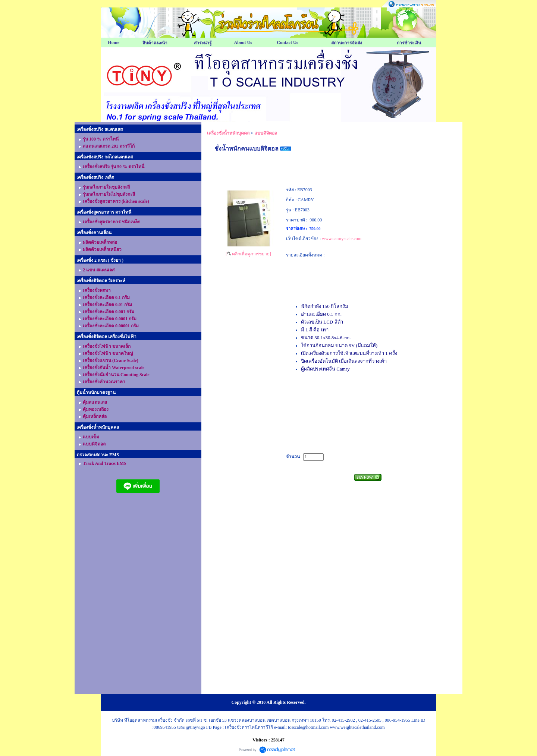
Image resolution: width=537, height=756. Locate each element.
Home (114, 42)
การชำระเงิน (409, 43)
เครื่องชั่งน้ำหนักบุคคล (228, 133)
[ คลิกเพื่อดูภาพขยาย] (248, 254)
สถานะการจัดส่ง (347, 43)
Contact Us (287, 42)
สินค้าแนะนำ (155, 43)
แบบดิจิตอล (266, 133)
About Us (243, 42)
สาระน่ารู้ (203, 43)
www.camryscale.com (342, 239)
